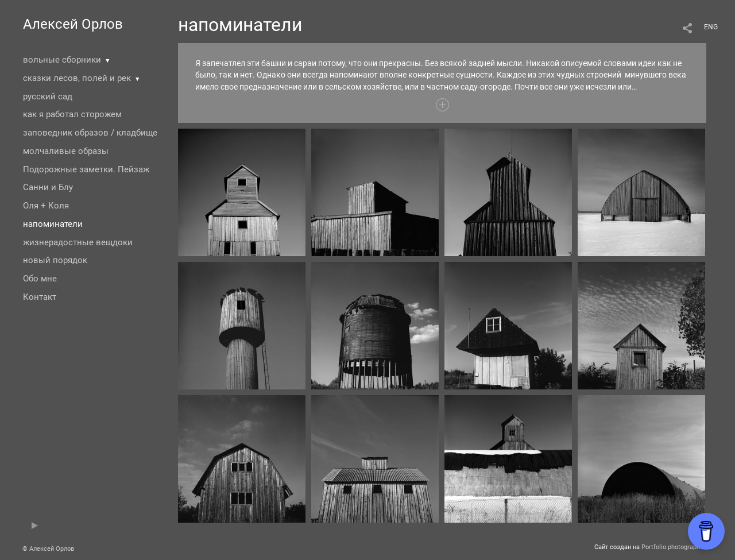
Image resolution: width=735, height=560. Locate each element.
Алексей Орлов (73, 24)
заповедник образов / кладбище (90, 133)
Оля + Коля (46, 206)
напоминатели (53, 224)
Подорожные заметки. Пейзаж (86, 169)
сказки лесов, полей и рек (77, 78)
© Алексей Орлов (48, 549)
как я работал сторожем (72, 114)
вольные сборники (62, 60)
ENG (711, 27)
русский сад (48, 96)
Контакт (40, 297)
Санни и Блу (48, 187)
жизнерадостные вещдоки (78, 242)
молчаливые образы (66, 151)
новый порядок (55, 260)
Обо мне (40, 279)
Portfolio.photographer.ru (677, 547)
